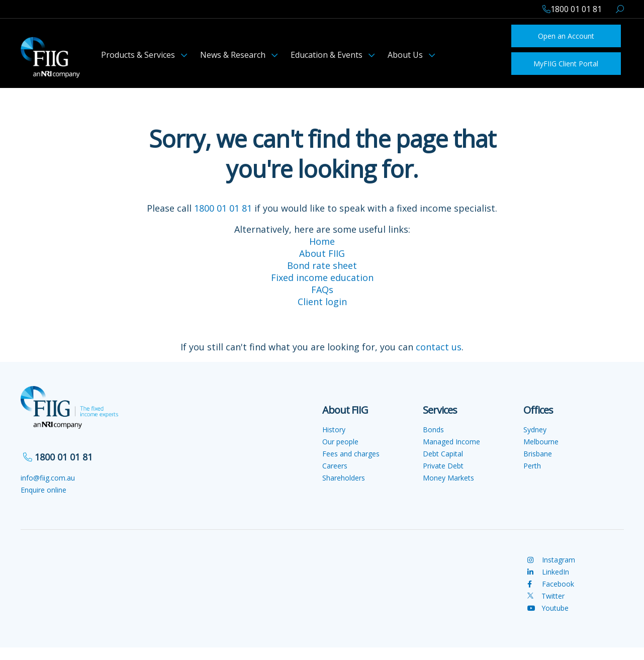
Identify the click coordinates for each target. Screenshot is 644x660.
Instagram (551, 560)
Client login (322, 302)
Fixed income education (322, 277)
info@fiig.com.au (48, 478)
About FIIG (322, 253)
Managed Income (451, 442)
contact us (439, 347)
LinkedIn (548, 572)
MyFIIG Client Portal (566, 64)
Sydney (535, 430)
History (334, 430)
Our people (340, 442)
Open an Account (566, 36)
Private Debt (443, 466)
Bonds (433, 430)
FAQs (322, 290)
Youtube (548, 608)
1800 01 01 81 (223, 208)
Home (322, 241)
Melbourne (541, 442)
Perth (532, 466)
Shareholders (344, 478)
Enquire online (43, 490)
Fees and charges (351, 454)
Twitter (546, 596)
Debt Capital (443, 454)
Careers (335, 466)
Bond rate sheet (322, 265)
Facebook (551, 584)
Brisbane (538, 454)
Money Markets (448, 478)
